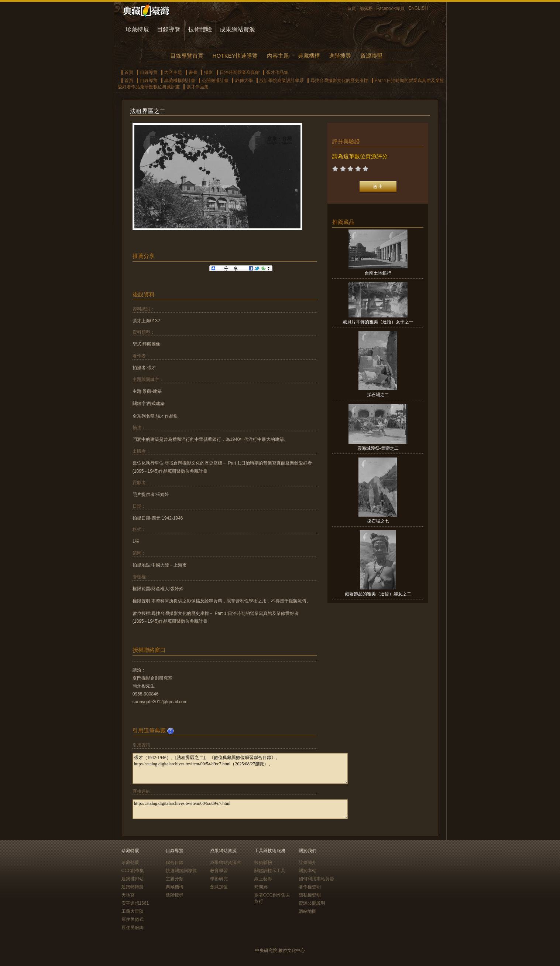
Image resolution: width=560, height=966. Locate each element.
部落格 (366, 8)
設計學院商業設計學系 (282, 81)
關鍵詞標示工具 (270, 871)
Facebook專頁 (391, 8)
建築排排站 (133, 879)
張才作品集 (277, 72)
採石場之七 (378, 521)
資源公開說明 (312, 903)
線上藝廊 (263, 879)
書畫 (193, 72)
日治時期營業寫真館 (240, 72)
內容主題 (278, 56)
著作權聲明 (310, 887)
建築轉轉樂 (133, 887)
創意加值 (219, 887)
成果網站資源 (237, 29)
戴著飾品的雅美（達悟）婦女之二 (378, 594)
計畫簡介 (308, 863)
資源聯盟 (371, 56)
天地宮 (128, 895)
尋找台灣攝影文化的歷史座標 (339, 81)
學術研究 (219, 879)
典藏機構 (309, 56)
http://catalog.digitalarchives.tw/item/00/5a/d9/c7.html (240, 809)
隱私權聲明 (310, 895)
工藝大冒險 (133, 911)
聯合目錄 (175, 863)
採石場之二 (378, 395)
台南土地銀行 (378, 273)
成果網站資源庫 (226, 863)
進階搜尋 (340, 56)
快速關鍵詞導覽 (181, 871)
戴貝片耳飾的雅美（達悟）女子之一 (378, 322)
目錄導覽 (169, 29)
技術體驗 (200, 29)
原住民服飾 (133, 928)
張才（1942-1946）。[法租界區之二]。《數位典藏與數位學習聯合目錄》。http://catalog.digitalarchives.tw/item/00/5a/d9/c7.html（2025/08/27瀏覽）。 (240, 768)
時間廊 (261, 887)
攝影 (209, 72)
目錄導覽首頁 (187, 56)
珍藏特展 (137, 29)
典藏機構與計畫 (180, 81)
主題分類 (175, 879)
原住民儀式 (133, 919)
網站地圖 (308, 911)
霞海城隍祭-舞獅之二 (378, 448)
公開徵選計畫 (215, 81)
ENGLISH (418, 8)
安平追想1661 (135, 903)
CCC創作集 (133, 871)
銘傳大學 (244, 81)
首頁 (351, 8)
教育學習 (219, 871)
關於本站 (308, 871)
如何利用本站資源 (316, 879)
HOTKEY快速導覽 (235, 56)
